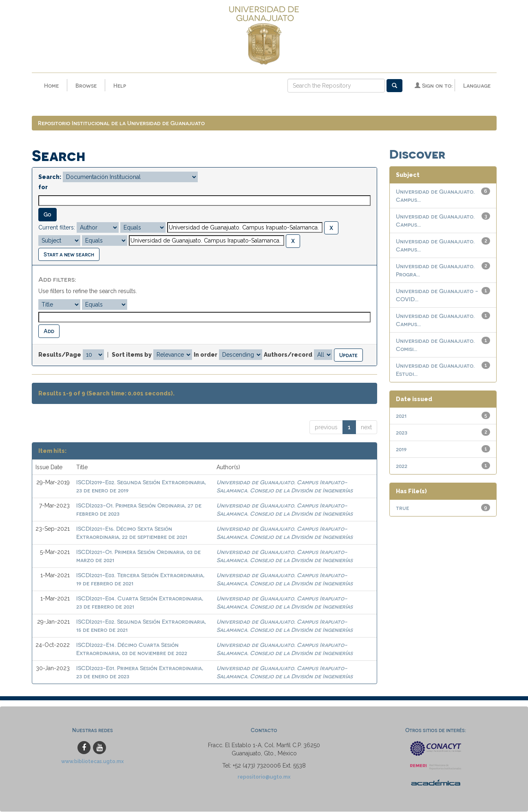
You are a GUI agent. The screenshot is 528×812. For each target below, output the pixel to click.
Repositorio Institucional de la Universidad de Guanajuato (121, 123)
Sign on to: (434, 85)
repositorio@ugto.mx (264, 777)
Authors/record (288, 355)
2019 (401, 449)
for (43, 188)
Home (51, 85)
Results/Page (60, 355)
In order (205, 355)
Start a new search (69, 255)
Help (120, 85)
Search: (50, 177)
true (402, 508)
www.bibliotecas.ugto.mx (93, 762)
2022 (402, 466)
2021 (401, 416)
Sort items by (132, 355)
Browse (86, 85)
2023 (402, 433)
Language (477, 85)
